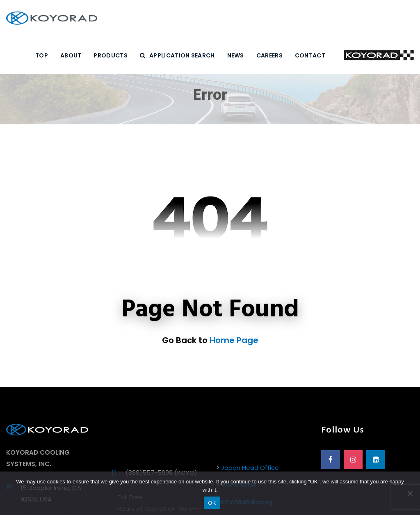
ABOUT (71, 55)
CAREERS (269, 55)
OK (212, 503)
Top (42, 55)
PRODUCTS (110, 55)
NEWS (236, 55)
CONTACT (310, 55)
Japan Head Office (250, 468)
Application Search (177, 55)
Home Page (234, 340)
